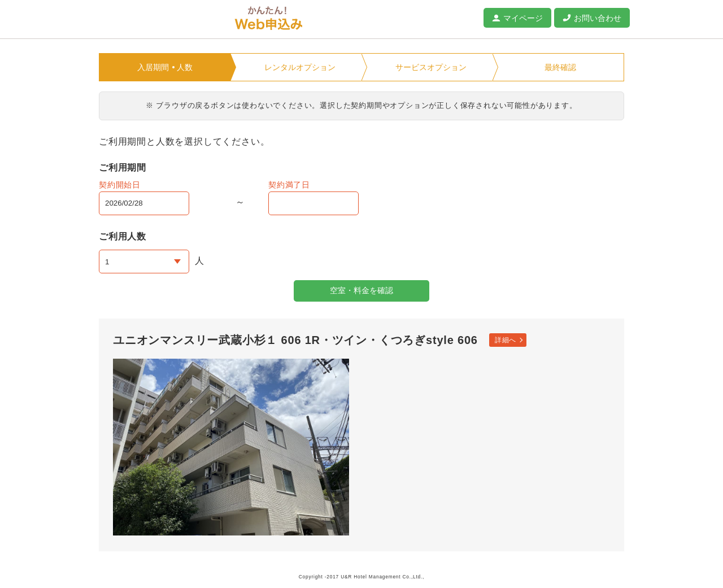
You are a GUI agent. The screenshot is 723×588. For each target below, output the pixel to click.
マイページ (523, 18)
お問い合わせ (598, 18)
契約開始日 (120, 185)
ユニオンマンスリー (161, 20)
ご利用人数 (123, 236)
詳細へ (506, 340)
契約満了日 (289, 185)
